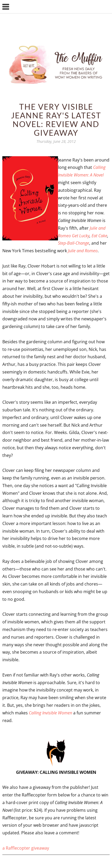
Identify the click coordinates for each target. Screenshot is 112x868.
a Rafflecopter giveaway (26, 848)
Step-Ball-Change (74, 243)
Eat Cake (99, 236)
